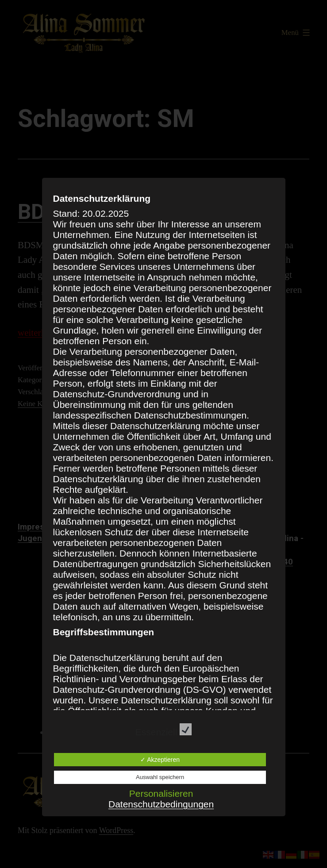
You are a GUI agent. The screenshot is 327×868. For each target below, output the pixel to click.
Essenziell (163, 732)
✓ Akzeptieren (160, 760)
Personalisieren (161, 793)
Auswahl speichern (160, 777)
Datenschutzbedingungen (161, 804)
